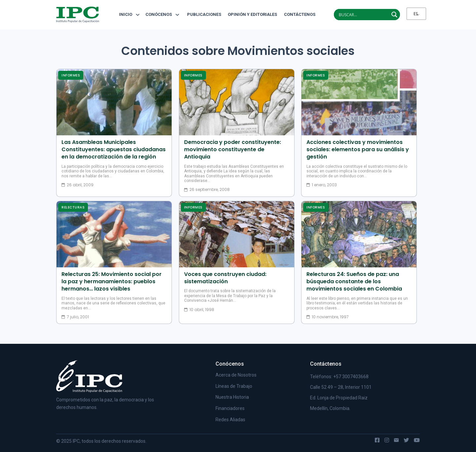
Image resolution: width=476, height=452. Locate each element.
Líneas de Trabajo (234, 386)
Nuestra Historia (232, 397)
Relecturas (73, 207)
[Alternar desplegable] (138, 15)
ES (416, 14)
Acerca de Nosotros (236, 375)
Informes (71, 75)
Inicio (126, 14)
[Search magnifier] (394, 15)
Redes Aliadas (230, 420)
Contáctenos (297, 14)
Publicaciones (204, 14)
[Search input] (363, 15)
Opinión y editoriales (252, 14)
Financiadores (230, 408)
